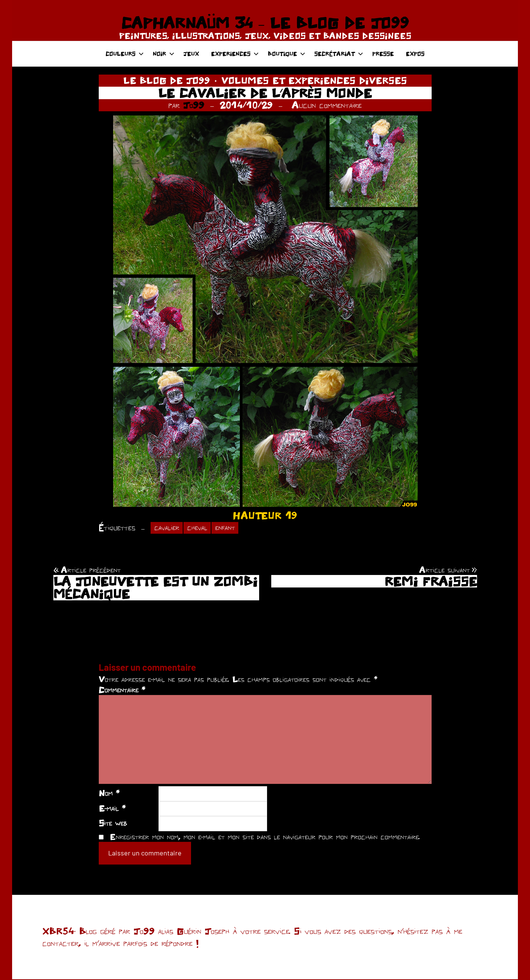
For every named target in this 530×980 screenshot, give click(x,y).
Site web (113, 824)
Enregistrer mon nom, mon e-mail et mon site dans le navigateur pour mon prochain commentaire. (265, 837)
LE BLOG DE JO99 (167, 80)
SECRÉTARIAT (339, 54)
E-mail (112, 809)
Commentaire (122, 690)
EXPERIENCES (235, 54)
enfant (231, 528)
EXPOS (415, 54)
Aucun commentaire (327, 105)
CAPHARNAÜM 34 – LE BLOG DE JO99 (265, 23)
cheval (201, 528)
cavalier (168, 528)
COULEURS (125, 54)
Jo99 (194, 105)
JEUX (191, 54)
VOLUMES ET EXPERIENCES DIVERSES (314, 80)
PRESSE (383, 54)
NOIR (164, 54)
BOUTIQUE (287, 54)
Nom (109, 794)
